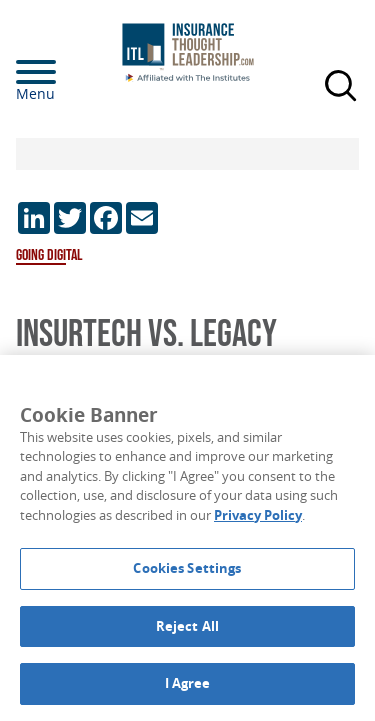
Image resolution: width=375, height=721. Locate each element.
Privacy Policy (258, 515)
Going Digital (49, 255)
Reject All (187, 626)
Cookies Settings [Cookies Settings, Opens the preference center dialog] (187, 568)
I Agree (188, 683)
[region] (187, 538)
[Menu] (66, 72)
